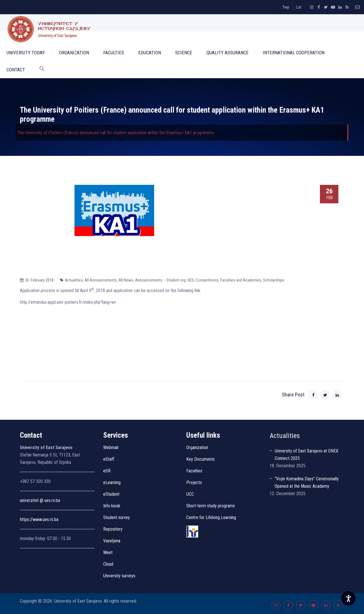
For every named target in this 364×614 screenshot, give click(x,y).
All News (126, 280)
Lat (299, 7)
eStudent (111, 494)
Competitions (207, 280)
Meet (108, 552)
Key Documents (200, 459)
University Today (26, 53)
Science (184, 53)
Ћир (286, 7)
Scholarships (274, 280)
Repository (113, 529)
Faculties (114, 53)
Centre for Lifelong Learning (211, 517)
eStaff (109, 459)
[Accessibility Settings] (348, 598)
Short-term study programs (211, 506)
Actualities (74, 280)
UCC (190, 494)
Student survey (117, 517)
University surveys (119, 576)
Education (150, 53)
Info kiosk (112, 506)
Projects (194, 482)
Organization (74, 53)
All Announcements (101, 280)
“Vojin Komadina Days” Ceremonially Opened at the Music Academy (307, 482)
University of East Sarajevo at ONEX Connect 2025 (307, 455)
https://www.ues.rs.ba (39, 519)
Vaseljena (112, 541)
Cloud (108, 564)
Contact (16, 70)
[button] (42, 70)
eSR (107, 471)
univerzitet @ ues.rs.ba (40, 500)
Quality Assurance (227, 53)
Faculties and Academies (241, 280)
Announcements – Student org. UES (165, 280)
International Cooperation (294, 53)
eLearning (112, 482)
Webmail (111, 447)
